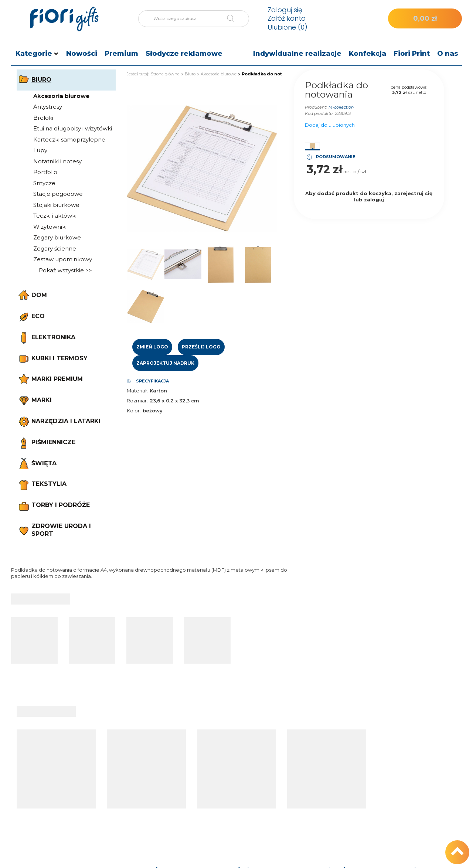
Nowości (82, 54)
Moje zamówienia (248, 751)
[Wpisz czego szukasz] (194, 19)
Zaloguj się (285, 10)
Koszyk (235, 762)
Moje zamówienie (167, 740)
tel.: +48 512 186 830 (417, 751)
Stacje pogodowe (58, 194)
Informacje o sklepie (334, 751)
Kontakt (406, 735)
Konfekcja (367, 54)
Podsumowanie (336, 157)
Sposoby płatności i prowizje (333, 777)
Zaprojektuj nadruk (165, 363)
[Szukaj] (236, 19)
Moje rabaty (241, 798)
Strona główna (165, 74)
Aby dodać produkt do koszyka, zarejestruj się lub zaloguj (369, 196)
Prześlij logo (201, 347)
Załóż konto (287, 18)
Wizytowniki (50, 227)
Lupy (40, 150)
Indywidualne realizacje (297, 54)
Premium (121, 54)
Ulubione (287, 27)
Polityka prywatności (335, 804)
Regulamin (322, 792)
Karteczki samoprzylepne (69, 139)
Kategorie (34, 54)
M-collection (341, 107)
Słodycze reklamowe (184, 54)
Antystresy (48, 107)
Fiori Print (412, 54)
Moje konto (248, 735)
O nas (448, 54)
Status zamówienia (168, 760)
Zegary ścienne (55, 249)
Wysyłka (319, 762)
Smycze (44, 183)
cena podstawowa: (409, 87)
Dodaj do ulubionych (330, 125)
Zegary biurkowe (57, 237)
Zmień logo (152, 347)
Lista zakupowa (245, 774)
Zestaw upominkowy (63, 259)
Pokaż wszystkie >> (65, 270)
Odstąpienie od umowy (338, 816)
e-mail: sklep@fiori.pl (417, 762)
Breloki (43, 118)
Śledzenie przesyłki (168, 772)
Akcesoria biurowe (61, 96)
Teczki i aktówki (55, 216)
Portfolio (45, 172)
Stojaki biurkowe (56, 205)
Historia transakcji (248, 786)
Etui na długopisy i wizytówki (73, 128)
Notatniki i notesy (57, 161)
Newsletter (240, 810)
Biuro (190, 74)
